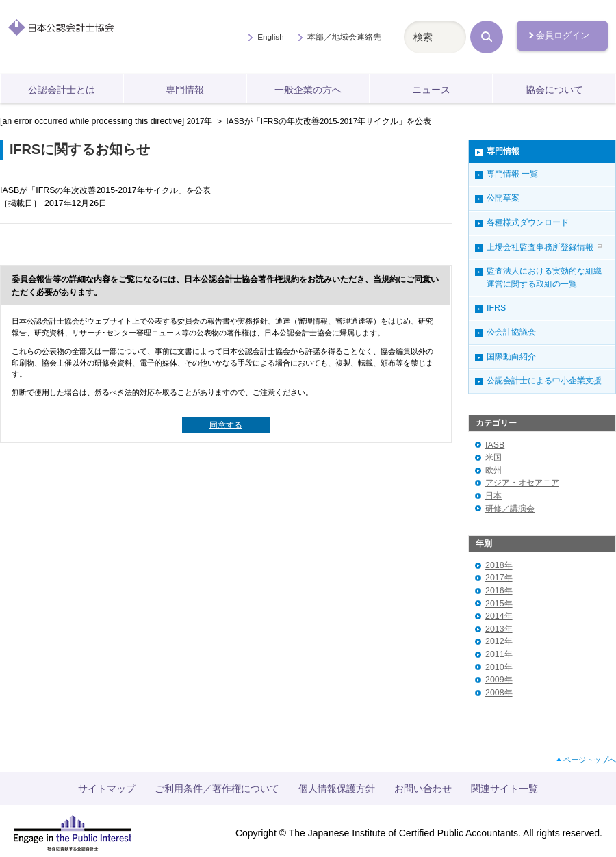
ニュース (431, 90)
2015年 (499, 604)
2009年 (499, 680)
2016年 (499, 591)
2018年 (499, 565)
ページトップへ (590, 760)
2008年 (499, 693)
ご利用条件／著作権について (217, 789)
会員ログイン (563, 35)
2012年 (499, 641)
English (270, 37)
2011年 (499, 654)
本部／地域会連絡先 (344, 37)
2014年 (499, 616)
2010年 (499, 667)
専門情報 (185, 90)
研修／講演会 (510, 509)
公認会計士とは (62, 90)
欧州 (493, 470)
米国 (493, 457)
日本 (493, 496)
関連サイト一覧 (504, 789)
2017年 (200, 121)
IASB (495, 445)
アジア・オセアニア (522, 483)
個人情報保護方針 (337, 789)
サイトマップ (107, 789)
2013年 (499, 629)
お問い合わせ (423, 789)
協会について (554, 90)
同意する (226, 425)
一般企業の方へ (308, 90)
